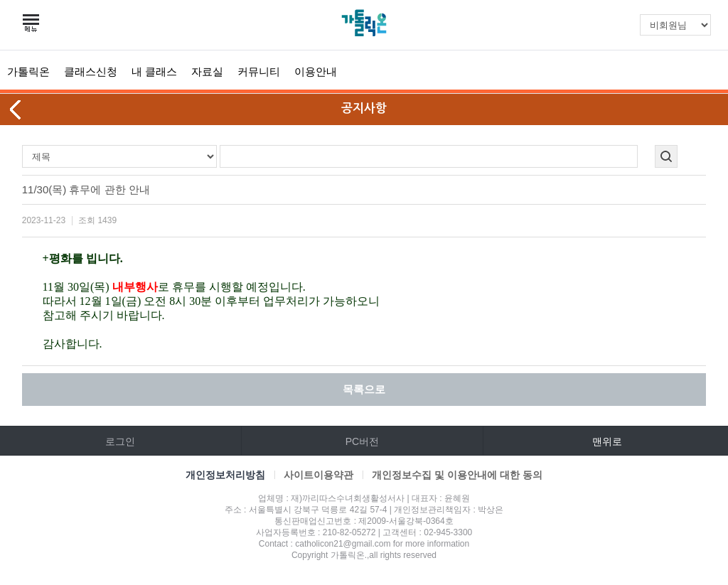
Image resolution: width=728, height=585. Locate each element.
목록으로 (364, 389)
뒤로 (16, 109)
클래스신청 (91, 71)
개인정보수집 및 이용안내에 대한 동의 (457, 475)
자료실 (207, 71)
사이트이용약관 (318, 475)
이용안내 (316, 71)
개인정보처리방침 (225, 475)
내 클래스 (154, 71)
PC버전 (362, 441)
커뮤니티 (259, 71)
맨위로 (607, 441)
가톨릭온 (28, 71)
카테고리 (32, 23)
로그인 (120, 441)
